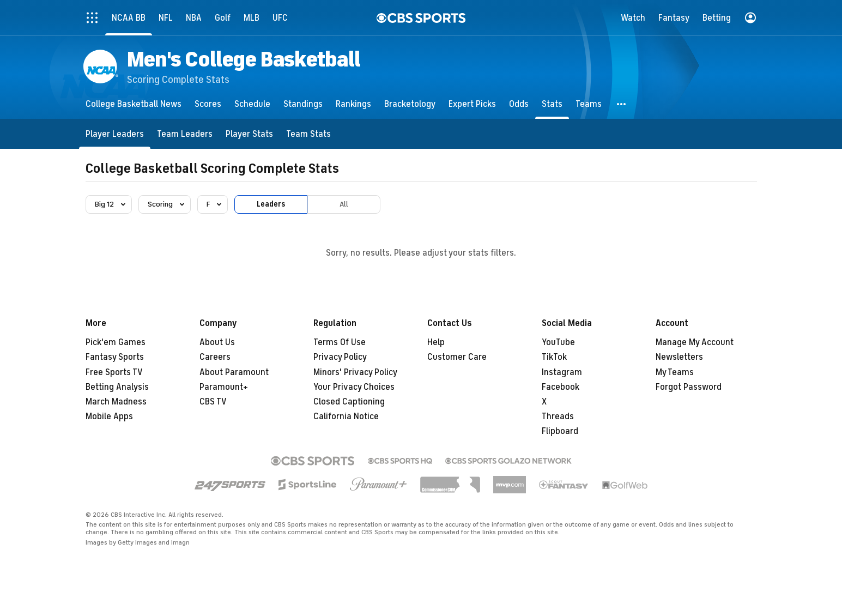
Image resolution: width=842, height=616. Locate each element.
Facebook (561, 387)
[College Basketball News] (134, 104)
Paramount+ (224, 387)
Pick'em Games (116, 342)
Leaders (271, 204)
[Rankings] (353, 104)
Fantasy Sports (115, 357)
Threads (558, 416)
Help (436, 342)
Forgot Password (689, 387)
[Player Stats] (249, 134)
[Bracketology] (410, 104)
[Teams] (589, 104)
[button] (622, 104)
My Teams (675, 372)
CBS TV (213, 402)
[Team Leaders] (185, 134)
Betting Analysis (117, 387)
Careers (215, 357)
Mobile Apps (109, 416)
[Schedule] (252, 104)
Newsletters (679, 357)
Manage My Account (695, 342)
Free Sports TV (114, 372)
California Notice (346, 416)
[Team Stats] (308, 134)
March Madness (116, 402)
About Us (217, 342)
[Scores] (208, 104)
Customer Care (457, 357)
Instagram (562, 372)
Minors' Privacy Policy (355, 372)
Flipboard (560, 431)
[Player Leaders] (115, 134)
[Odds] (519, 104)
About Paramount (234, 372)
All (344, 204)
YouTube (558, 342)
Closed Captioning (349, 402)
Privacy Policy (340, 357)
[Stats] (552, 104)
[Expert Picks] (472, 104)
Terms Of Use (340, 342)
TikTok (554, 357)
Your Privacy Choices (354, 387)
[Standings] (303, 104)
